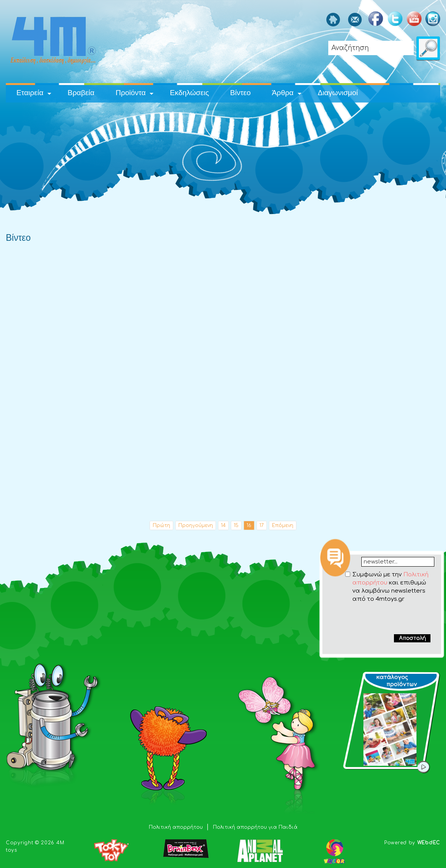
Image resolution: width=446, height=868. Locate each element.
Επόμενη (283, 525)
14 (223, 525)
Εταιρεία (30, 93)
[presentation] (382, 618)
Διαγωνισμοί (338, 93)
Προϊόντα (131, 93)
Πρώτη (161, 525)
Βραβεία (81, 93)
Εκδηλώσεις (189, 93)
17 (262, 525)
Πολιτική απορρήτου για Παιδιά (255, 827)
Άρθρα (283, 93)
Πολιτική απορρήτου (177, 827)
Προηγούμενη (196, 525)
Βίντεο (240, 93)
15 (236, 525)
